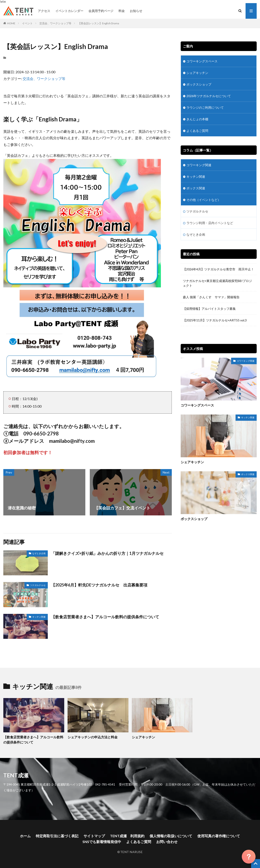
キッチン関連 (39, 617)
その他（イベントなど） (204, 200)
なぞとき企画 (39, 553)
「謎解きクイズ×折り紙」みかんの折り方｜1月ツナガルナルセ (107, 553)
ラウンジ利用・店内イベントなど (210, 223)
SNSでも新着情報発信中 (102, 842)
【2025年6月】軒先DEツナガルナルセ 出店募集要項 (99, 585)
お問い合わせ (167, 842)
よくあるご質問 (197, 131)
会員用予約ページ (101, 11)
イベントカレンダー (69, 11)
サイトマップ (94, 836)
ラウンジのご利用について (205, 107)
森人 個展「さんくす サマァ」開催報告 (211, 297)
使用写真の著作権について (219, 836)
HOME (11, 23)
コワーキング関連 (199, 165)
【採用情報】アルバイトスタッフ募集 (209, 309)
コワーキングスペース (202, 61)
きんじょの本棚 (197, 119)
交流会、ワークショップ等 (55, 23)
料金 (122, 11)
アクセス (44, 11)
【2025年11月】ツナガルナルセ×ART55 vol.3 (216, 320)
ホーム (25, 836)
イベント (27, 23)
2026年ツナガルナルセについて (209, 96)
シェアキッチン (197, 73)
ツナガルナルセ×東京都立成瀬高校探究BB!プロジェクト (217, 283)
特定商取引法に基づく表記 (57, 836)
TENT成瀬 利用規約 (127, 836)
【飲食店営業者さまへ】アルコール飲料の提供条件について (105, 617)
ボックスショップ (199, 84)
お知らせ (136, 11)
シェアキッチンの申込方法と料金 (93, 737)
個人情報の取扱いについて (171, 836)
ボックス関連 (196, 188)
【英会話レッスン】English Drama (99, 23)
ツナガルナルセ (38, 585)
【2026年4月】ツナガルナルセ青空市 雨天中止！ (218, 269)
